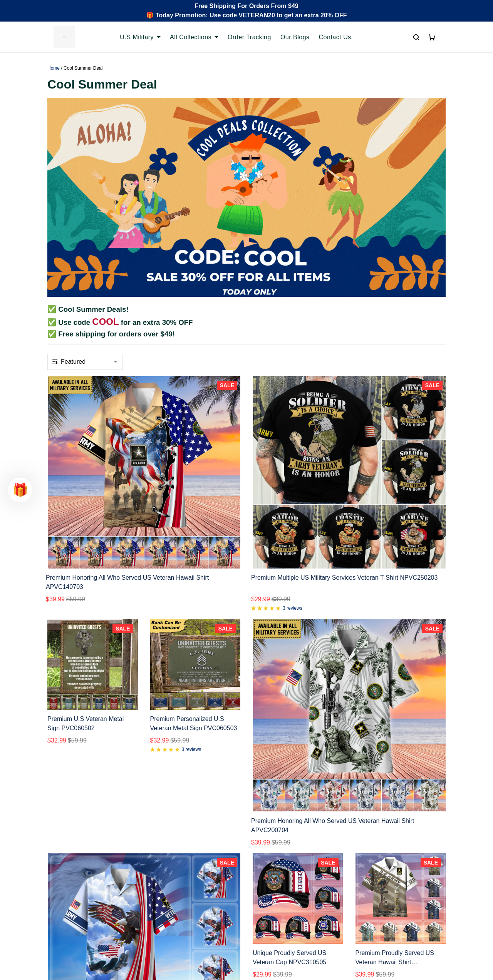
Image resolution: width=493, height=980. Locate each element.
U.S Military (140, 37)
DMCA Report (349, 945)
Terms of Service (276, 864)
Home (54, 68)
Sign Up (428, 912)
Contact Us (335, 37)
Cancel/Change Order (180, 903)
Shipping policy (273, 877)
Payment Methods (175, 890)
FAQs (158, 877)
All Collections (194, 37)
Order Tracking (249, 37)
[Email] (384, 913)
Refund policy (271, 890)
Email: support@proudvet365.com (85, 901)
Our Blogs (295, 37)
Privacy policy (272, 850)
